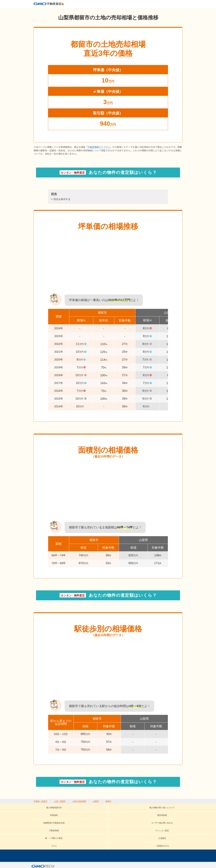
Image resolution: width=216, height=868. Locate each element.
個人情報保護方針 (44, 812)
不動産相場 (84, 817)
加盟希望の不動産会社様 (162, 812)
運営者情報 (132, 812)
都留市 (108, 11)
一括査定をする (65, 821)
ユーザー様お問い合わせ (54, 817)
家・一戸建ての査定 (138, 817)
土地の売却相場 (79, 11)
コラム (43, 821)
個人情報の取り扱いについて (81, 812)
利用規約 (112, 812)
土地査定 (163, 817)
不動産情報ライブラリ (99, 152)
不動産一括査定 (40, 11)
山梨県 (96, 11)
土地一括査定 (60, 11)
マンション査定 (108, 817)
